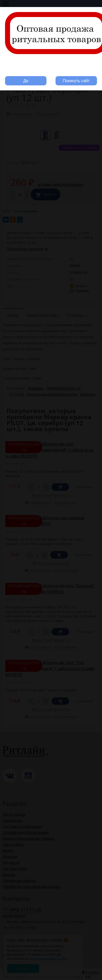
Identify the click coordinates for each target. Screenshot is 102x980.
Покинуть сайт (76, 81)
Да (26, 81)
